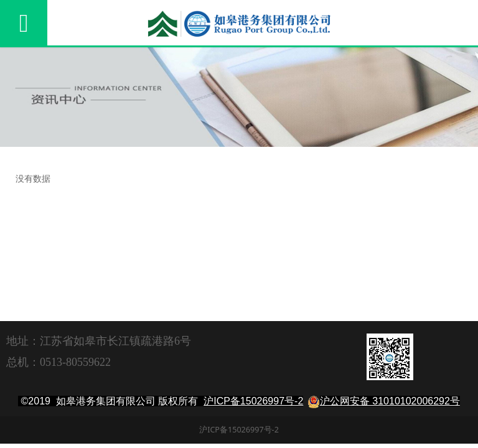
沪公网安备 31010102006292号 (390, 401)
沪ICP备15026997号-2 (253, 401)
